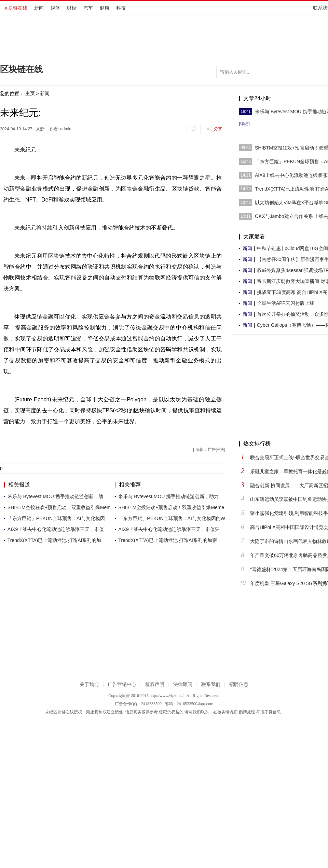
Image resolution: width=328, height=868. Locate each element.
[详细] (244, 124)
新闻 (39, 8)
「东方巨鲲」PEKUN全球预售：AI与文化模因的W (172, 518)
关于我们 (89, 684)
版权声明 (155, 684)
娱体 (55, 8)
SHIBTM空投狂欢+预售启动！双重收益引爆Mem (59, 507)
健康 (105, 8)
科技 (121, 8)
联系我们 (211, 684)
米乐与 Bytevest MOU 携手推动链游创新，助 (55, 496)
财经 (72, 8)
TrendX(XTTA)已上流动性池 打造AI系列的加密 (168, 540)
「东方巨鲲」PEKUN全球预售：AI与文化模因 (56, 518)
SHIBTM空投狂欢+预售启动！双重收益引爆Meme (171, 507)
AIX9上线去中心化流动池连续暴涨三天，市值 (56, 529)
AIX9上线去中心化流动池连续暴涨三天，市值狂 (169, 529)
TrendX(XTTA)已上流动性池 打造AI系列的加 (54, 540)
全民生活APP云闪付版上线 (286, 303)
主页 (30, 93)
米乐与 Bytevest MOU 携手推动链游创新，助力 (168, 496)
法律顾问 (183, 684)
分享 (218, 129)
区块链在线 (15, 8)
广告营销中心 (122, 684)
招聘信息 (239, 684)
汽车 (88, 8)
